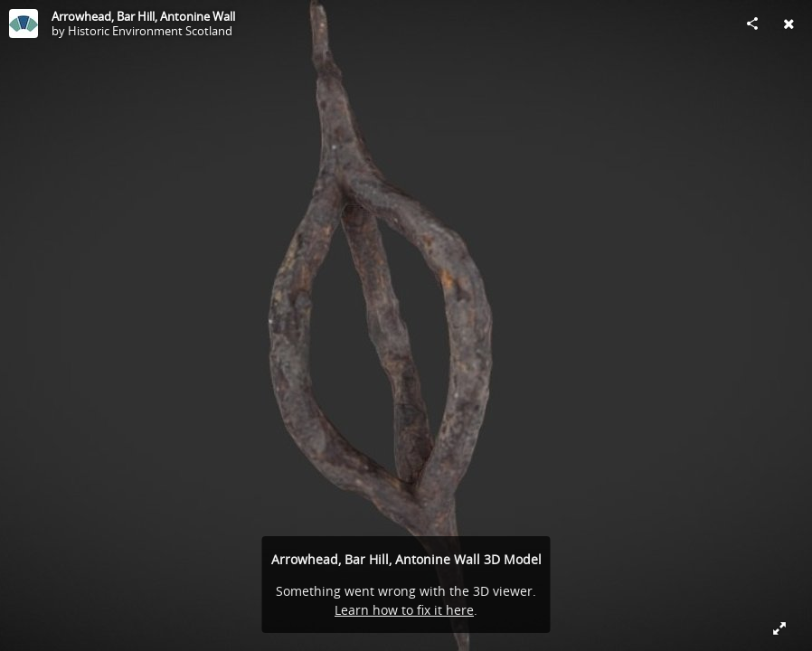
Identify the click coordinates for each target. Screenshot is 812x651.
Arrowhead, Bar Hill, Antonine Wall (143, 16)
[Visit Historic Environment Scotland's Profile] (24, 24)
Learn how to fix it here (404, 610)
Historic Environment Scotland (150, 31)
